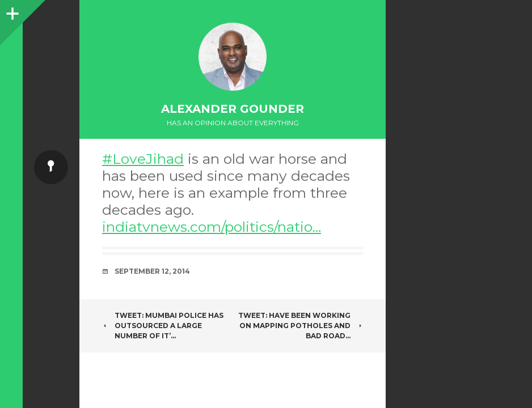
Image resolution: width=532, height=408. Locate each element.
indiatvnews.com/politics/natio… (212, 227)
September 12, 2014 (152, 271)
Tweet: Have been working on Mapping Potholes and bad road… (301, 326)
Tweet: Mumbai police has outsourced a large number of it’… (163, 326)
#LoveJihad (143, 159)
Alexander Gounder (233, 109)
